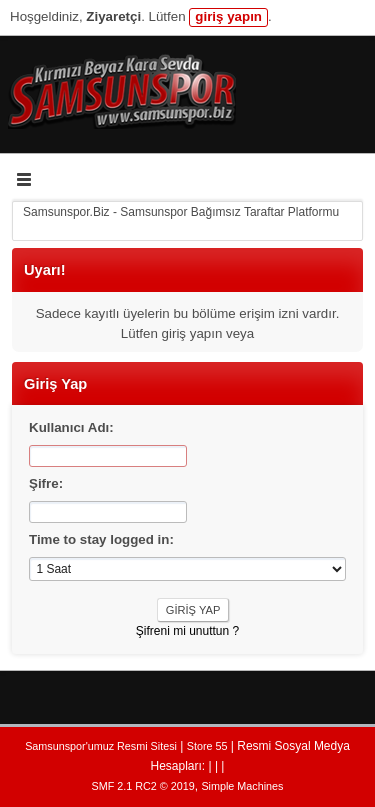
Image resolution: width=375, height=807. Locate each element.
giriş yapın (228, 16)
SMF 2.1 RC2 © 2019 (143, 786)
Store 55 (207, 746)
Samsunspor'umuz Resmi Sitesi (101, 746)
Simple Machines (242, 786)
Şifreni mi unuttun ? (187, 631)
